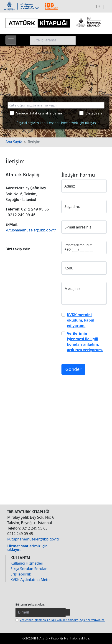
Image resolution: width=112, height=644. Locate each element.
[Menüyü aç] (11, 40)
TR (98, 6)
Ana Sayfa (14, 142)
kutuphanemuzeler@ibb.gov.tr (31, 230)
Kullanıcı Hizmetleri (27, 563)
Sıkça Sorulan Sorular (29, 569)
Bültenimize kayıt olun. (30, 605)
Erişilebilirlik (21, 574)
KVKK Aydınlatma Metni (31, 580)
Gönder (73, 369)
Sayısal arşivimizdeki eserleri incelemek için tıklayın (56, 123)
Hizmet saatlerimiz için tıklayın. (27, 548)
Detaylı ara (91, 113)
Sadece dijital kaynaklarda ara (36, 113)
